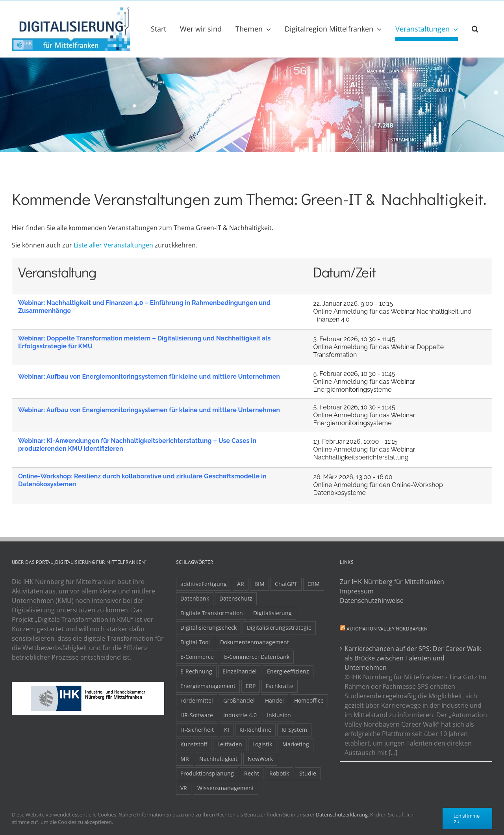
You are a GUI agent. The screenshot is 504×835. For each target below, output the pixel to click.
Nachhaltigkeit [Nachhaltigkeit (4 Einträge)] (218, 759)
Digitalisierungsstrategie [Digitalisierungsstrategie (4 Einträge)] (279, 628)
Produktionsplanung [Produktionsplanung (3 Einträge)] (207, 773)
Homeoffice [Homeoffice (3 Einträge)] (309, 700)
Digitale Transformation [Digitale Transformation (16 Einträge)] (212, 613)
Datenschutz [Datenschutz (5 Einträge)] (236, 598)
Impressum (357, 591)
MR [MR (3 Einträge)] (185, 759)
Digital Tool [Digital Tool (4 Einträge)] (195, 642)
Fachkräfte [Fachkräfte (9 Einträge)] (280, 686)
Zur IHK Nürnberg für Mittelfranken (392, 582)
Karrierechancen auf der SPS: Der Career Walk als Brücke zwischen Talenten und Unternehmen (413, 658)
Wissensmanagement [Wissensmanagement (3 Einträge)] (226, 788)
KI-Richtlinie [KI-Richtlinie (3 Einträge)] (255, 730)
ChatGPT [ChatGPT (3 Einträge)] (286, 584)
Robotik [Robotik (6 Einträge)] (279, 773)
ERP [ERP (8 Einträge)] (251, 686)
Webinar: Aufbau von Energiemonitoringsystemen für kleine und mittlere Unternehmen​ (149, 377)
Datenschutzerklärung (342, 815)
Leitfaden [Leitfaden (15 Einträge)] (230, 744)
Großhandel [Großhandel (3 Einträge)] (239, 700)
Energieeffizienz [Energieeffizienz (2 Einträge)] (288, 671)
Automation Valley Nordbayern (387, 629)
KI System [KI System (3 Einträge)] (294, 730)
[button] (475, 29)
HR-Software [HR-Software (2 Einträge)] (197, 715)
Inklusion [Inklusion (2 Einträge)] (279, 715)
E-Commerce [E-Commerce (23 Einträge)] (197, 657)
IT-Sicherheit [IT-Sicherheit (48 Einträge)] (197, 730)
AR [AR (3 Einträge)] (241, 584)
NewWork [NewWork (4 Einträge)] (260, 759)
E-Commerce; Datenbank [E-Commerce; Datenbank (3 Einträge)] (257, 657)
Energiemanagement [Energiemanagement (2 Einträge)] (208, 686)
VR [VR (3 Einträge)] (184, 788)
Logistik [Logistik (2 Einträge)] (262, 744)
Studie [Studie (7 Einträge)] (308, 773)
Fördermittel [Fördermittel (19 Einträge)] (197, 700)
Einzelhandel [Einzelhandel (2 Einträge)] (240, 671)
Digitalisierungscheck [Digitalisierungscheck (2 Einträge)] (208, 628)
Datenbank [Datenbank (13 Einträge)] (195, 598)
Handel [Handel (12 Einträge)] (274, 700)
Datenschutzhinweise (372, 601)
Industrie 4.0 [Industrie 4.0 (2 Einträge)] (240, 715)
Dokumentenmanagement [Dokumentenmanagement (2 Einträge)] (255, 642)
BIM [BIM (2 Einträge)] (259, 584)
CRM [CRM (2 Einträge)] (314, 584)
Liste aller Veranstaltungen (113, 245)
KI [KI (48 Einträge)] (227, 730)
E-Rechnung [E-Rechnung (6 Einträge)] (196, 671)
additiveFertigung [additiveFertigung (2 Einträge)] (204, 584)
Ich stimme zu (467, 818)
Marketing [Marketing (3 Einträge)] (296, 744)
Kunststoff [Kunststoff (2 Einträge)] (194, 744)
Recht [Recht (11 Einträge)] (252, 773)
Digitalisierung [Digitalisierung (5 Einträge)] (272, 613)
